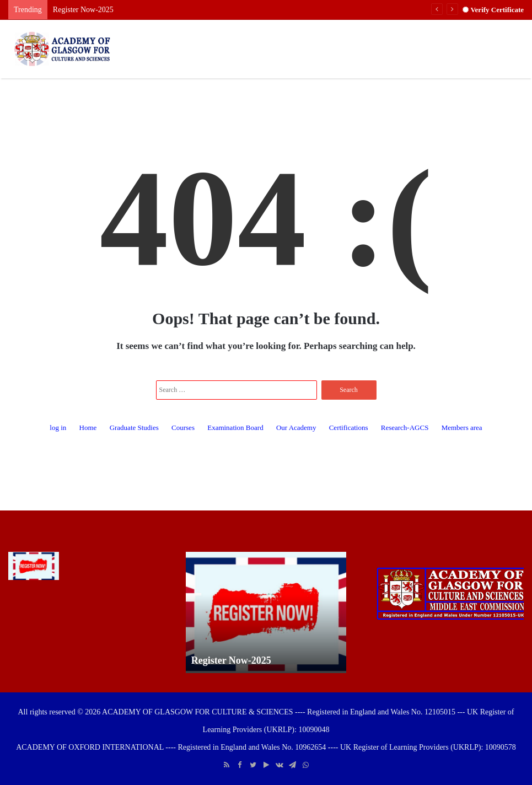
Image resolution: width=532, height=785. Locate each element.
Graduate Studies (134, 428)
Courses (183, 428)
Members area (462, 428)
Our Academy (296, 428)
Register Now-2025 (83, 10)
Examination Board (235, 428)
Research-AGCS (405, 428)
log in (58, 428)
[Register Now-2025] (34, 566)
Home (88, 428)
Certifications (349, 428)
